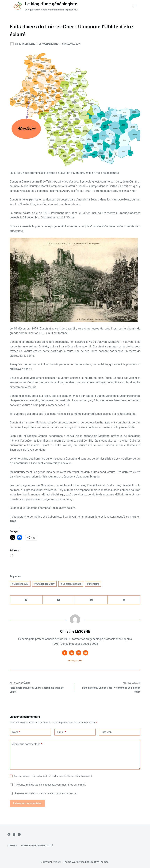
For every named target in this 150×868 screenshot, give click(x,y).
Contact (12, 846)
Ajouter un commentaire (27, 744)
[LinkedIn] (124, 600)
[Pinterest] (91, 600)
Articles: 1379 (75, 661)
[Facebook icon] (65, 653)
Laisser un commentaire (27, 803)
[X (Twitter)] (59, 600)
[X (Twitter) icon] (86, 653)
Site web (107, 732)
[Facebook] (26, 600)
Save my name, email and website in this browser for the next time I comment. (53, 776)
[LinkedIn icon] (72, 653)
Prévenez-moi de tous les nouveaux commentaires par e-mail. (50, 785)
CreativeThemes (99, 862)
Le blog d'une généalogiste (51, 4)
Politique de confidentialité (37, 846)
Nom (16, 732)
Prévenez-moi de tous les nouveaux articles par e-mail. (46, 793)
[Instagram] (19, 834)
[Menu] (135, 6)
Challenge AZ (20, 584)
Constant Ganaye (71, 584)
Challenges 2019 (71, 44)
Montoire (93, 584)
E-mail (61, 732)
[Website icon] (79, 653)
